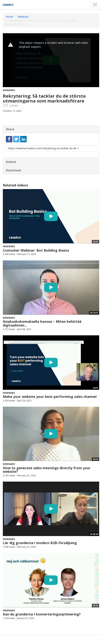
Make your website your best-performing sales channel (50, 397)
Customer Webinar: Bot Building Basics (36, 250)
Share (10, 129)
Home (9, 17)
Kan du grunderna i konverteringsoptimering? (42, 614)
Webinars (23, 17)
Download (13, 170)
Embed (11, 162)
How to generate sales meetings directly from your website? (47, 470)
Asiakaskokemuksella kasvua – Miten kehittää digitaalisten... (42, 323)
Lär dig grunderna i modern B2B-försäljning (40, 543)
